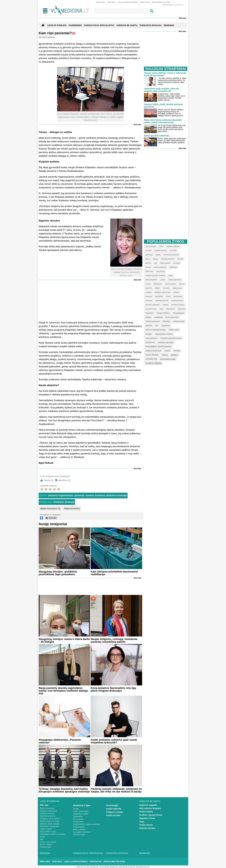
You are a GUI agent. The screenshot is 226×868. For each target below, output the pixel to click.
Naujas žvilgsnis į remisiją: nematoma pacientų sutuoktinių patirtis (114, 640)
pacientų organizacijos (61, 495)
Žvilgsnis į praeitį (114, 812)
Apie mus (111, 2)
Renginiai (45, 853)
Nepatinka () (64, 480)
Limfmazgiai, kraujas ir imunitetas (53, 834)
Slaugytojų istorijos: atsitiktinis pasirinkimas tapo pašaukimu (58, 573)
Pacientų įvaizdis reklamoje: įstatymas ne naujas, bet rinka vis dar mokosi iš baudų (116, 790)
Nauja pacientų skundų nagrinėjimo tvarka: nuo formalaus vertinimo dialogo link (63, 691)
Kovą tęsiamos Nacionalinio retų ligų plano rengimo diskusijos (113, 689)
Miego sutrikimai (79, 829)
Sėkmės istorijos (147, 828)
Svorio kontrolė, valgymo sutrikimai (86, 824)
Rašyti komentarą (72, 508)
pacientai (79, 495)
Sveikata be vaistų (150, 801)
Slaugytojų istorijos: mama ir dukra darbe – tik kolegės (64, 640)
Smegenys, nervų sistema (50, 819)
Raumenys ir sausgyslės (49, 826)
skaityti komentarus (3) (50, 508)
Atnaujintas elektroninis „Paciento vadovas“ (60, 741)
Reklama (101, 2)
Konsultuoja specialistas (88, 853)
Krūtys (42, 837)
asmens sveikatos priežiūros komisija (106, 495)
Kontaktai (145, 2)
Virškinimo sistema (47, 813)
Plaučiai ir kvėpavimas (49, 811)
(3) (73, 33)
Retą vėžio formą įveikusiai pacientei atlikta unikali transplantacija (163, 121)
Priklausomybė (79, 827)
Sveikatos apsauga (64, 502)
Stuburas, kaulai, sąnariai (50, 824)
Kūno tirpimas (78, 819)
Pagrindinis (75, 25)
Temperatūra (78, 816)
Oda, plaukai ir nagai (48, 832)
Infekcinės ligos (79, 835)
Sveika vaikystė (114, 809)
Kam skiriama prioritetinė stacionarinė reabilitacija (114, 573)
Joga (142, 822)
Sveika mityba (146, 812)
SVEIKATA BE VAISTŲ (127, 25)
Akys (42, 839)
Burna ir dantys (46, 845)
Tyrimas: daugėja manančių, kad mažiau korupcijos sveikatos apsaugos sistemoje (64, 790)
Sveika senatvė (113, 815)
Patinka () (48, 480)
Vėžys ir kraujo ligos (81, 811)
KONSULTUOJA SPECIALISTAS (99, 25)
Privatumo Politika (161, 2)
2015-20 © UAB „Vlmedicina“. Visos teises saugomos (97, 867)
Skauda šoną (78, 822)
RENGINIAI (169, 25)
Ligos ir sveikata (57, 25)
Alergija (76, 809)
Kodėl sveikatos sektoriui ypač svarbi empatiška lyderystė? (114, 741)
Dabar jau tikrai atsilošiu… (158, 136)
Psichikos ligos (46, 847)
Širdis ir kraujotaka (47, 808)
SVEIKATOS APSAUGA (151, 25)
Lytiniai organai (46, 829)
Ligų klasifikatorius (128, 2)
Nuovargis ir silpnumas (82, 832)
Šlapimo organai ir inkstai (50, 821)
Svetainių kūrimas (143, 867)
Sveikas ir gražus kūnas (151, 815)
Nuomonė (145, 853)
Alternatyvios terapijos (150, 808)
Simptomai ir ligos (82, 805)
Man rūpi (44, 805)
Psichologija (112, 805)
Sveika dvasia (146, 825)
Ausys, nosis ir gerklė (48, 842)
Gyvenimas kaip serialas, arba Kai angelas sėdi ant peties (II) (161, 90)
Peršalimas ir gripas (81, 814)
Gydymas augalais (148, 805)
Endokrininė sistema (48, 816)
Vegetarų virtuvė (147, 818)
